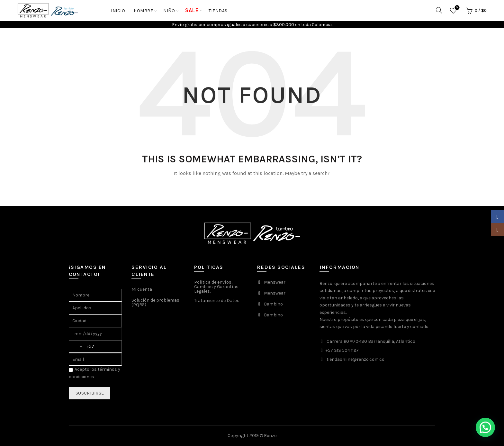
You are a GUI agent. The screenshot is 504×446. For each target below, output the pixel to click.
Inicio (118, 11)
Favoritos (456, 8)
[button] (485, 427)
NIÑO (169, 11)
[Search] (439, 10)
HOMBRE (143, 11)
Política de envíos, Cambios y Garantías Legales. (216, 287)
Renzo (270, 436)
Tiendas (218, 11)
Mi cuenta (142, 289)
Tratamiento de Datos (217, 300)
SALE (192, 10)
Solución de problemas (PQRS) (155, 302)
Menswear (275, 282)
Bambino (273, 304)
